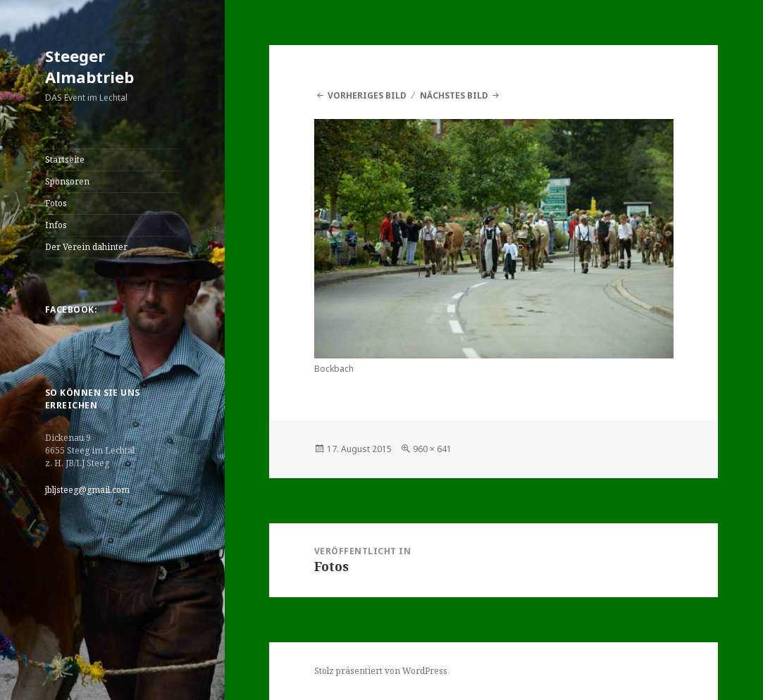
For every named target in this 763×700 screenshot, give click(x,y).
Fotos (56, 203)
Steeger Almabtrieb (89, 66)
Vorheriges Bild (367, 95)
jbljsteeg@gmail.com (87, 490)
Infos (56, 225)
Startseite (65, 160)
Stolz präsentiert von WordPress (381, 671)
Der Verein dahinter (86, 247)
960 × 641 (432, 449)
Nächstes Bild (454, 95)
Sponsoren (67, 181)
